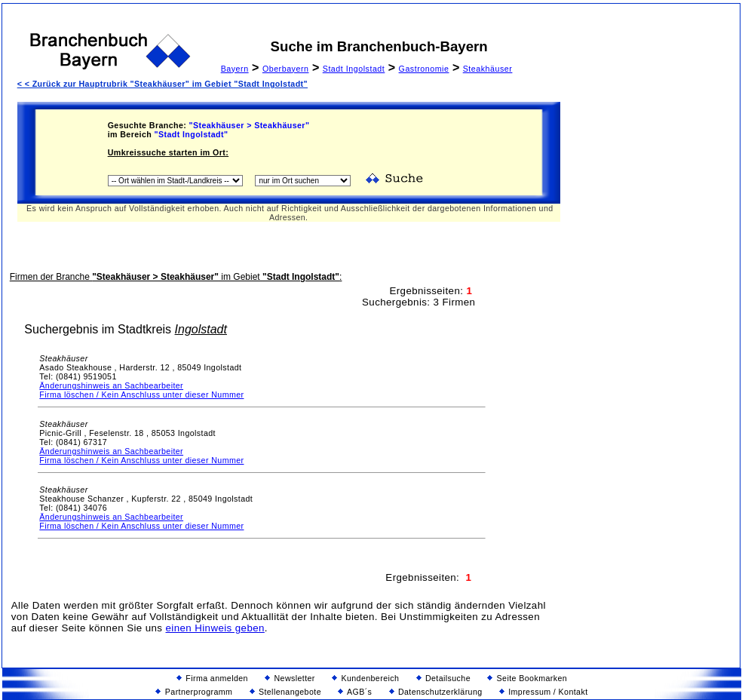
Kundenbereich (365, 678)
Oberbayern (286, 69)
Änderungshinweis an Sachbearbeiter (111, 385)
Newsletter (290, 678)
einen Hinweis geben (215, 628)
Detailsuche (443, 678)
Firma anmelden (212, 678)
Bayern (235, 69)
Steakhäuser (488, 69)
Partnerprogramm (194, 692)
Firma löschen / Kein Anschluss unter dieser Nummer (141, 395)
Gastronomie (424, 69)
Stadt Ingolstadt (354, 69)
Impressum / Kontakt (544, 692)
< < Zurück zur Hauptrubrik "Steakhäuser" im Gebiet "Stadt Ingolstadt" (163, 84)
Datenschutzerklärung (436, 692)
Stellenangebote (285, 692)
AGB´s (355, 692)
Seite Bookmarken (527, 678)
